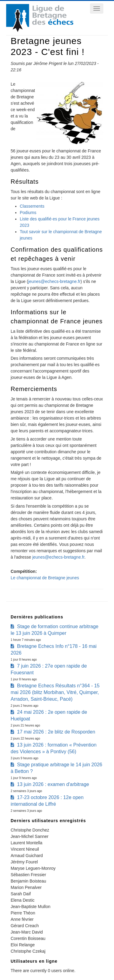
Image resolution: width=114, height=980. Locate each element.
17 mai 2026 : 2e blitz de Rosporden (56, 732)
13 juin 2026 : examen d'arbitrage (53, 784)
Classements (32, 206)
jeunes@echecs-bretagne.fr (54, 281)
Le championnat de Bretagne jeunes (45, 578)
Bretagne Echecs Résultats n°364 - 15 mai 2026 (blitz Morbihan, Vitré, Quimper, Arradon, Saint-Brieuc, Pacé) (55, 692)
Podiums (28, 213)
